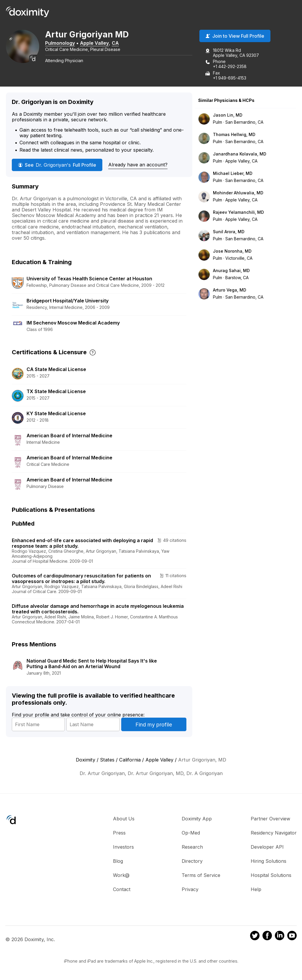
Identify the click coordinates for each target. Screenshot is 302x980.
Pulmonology (62, 43)
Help (256, 890)
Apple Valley (96, 43)
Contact (122, 890)
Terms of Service (201, 875)
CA (117, 43)
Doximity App (197, 819)
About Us (124, 819)
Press (119, 833)
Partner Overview (270, 819)
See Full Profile (57, 165)
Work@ (121, 875)
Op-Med (191, 833)
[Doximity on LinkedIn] (280, 937)
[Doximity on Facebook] (267, 937)
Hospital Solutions (271, 875)
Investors (123, 847)
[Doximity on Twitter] (255, 937)
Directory (192, 861)
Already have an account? (138, 165)
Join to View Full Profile (235, 36)
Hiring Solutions (269, 861)
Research (192, 847)
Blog (118, 861)
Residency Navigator (274, 833)
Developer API (267, 847)
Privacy (190, 890)
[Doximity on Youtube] (292, 937)
